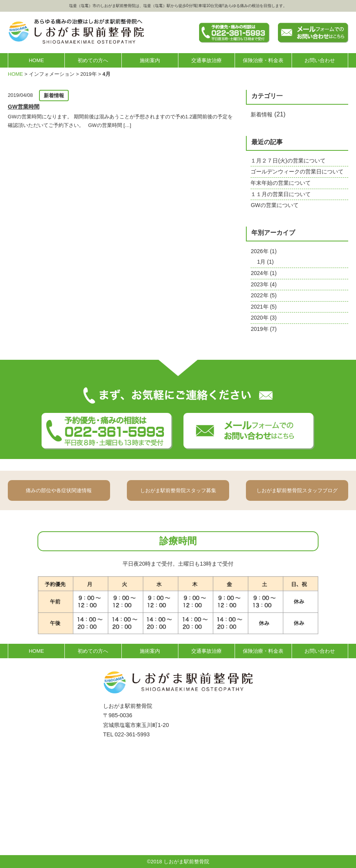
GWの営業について (274, 205)
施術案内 (150, 60)
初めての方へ (93, 60)
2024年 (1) (263, 273)
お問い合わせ (320, 60)
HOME (36, 60)
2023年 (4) (263, 284)
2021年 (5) (263, 307)
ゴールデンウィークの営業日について (297, 171)
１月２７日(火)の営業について (288, 161)
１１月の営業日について (281, 194)
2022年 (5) (263, 295)
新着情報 (262, 114)
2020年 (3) (263, 318)
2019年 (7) (263, 329)
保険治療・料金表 (263, 60)
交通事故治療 (206, 60)
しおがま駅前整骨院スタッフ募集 (178, 490)
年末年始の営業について (281, 183)
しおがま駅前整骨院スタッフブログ (297, 490)
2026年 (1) (263, 251)
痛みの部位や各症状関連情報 (59, 490)
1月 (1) (265, 262)
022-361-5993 (132, 734)
